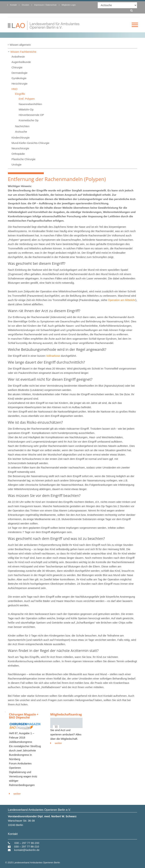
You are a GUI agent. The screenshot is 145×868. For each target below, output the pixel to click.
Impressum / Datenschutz (45, 5)
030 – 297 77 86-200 (27, 843)
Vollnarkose (53, 356)
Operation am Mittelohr (122, 300)
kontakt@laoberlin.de (27, 850)
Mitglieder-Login (69, 5)
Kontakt (13, 5)
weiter (15, 794)
